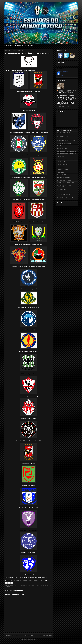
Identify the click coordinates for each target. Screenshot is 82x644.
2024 (12, 585)
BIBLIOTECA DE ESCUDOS (64, 143)
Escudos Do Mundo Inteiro (62, 72)
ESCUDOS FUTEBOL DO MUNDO (66, 159)
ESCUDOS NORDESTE (63, 164)
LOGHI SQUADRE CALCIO (64, 180)
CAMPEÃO (24, 585)
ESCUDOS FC (61, 156)
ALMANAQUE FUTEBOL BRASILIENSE (63, 137)
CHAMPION (30, 585)
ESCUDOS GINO (62, 162)
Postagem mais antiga (46, 636)
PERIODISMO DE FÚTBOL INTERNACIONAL (64, 186)
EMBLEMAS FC (61, 146)
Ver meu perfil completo (63, 107)
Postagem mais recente (12, 636)
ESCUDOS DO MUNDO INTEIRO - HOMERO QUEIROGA (68, 91)
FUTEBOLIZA (61, 172)
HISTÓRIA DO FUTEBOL (64, 178)
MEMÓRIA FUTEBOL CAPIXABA (66, 183)
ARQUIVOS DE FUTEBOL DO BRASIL (67, 141)
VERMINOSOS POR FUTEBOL (65, 197)
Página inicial (29, 636)
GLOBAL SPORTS (62, 175)
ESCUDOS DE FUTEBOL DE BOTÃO (67, 151)
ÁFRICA (16, 585)
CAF (19, 585)
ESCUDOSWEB (61, 167)
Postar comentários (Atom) (31, 640)
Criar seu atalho (60, 76)
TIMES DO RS (61, 192)
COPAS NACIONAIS (38, 585)
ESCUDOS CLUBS (62, 149)
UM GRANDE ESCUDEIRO (64, 195)
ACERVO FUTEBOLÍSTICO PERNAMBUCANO (64, 133)
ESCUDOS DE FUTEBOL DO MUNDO (67, 154)
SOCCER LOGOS (62, 189)
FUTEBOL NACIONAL (63, 170)
